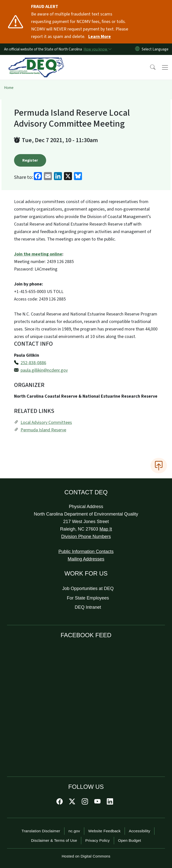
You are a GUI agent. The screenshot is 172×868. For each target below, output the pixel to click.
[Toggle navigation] (165, 67)
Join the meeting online (38, 254)
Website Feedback (104, 831)
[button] (149, 67)
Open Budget (130, 840)
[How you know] (97, 49)
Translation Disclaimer (41, 831)
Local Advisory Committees (46, 423)
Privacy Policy (97, 840)
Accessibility (140, 831)
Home (9, 88)
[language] (156, 49)
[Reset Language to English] (137, 49)
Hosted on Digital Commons (86, 856)
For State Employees (88, 598)
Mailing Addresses (86, 559)
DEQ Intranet (88, 607)
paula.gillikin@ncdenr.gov (44, 370)
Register (30, 160)
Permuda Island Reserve (43, 430)
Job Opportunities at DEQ (88, 588)
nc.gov (74, 831)
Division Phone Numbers (86, 537)
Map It (106, 529)
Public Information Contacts (86, 552)
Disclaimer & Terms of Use (54, 840)
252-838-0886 (33, 363)
